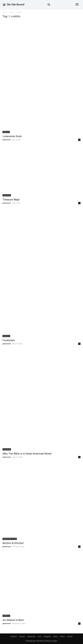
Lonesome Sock (12, 136)
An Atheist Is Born (13, 620)
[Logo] (13, 4)
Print (40, 636)
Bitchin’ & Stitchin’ (13, 543)
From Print (7, 195)
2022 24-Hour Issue (10, 539)
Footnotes (9, 340)
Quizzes (22, 636)
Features (6, 132)
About (62, 636)
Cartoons (6, 336)
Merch (56, 636)
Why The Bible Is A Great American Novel (27, 454)
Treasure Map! (11, 200)
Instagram (47, 636)
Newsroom (31, 636)
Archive (70, 636)
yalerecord (7, 140)
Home (5, 12)
